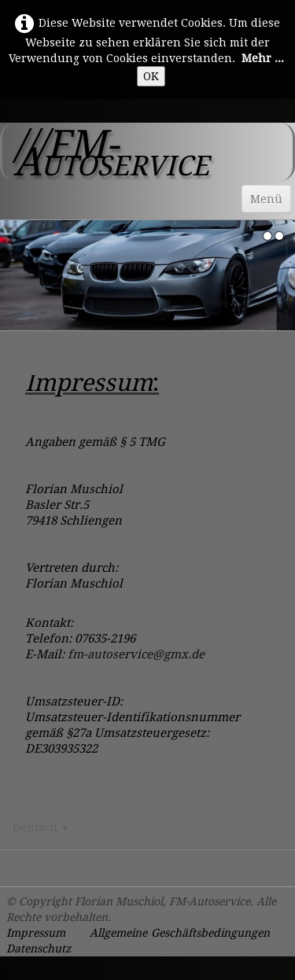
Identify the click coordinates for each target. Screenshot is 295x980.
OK (151, 76)
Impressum (36, 933)
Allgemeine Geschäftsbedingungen (180, 933)
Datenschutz (39, 949)
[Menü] (266, 199)
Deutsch (41, 827)
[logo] (147, 152)
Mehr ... (263, 58)
